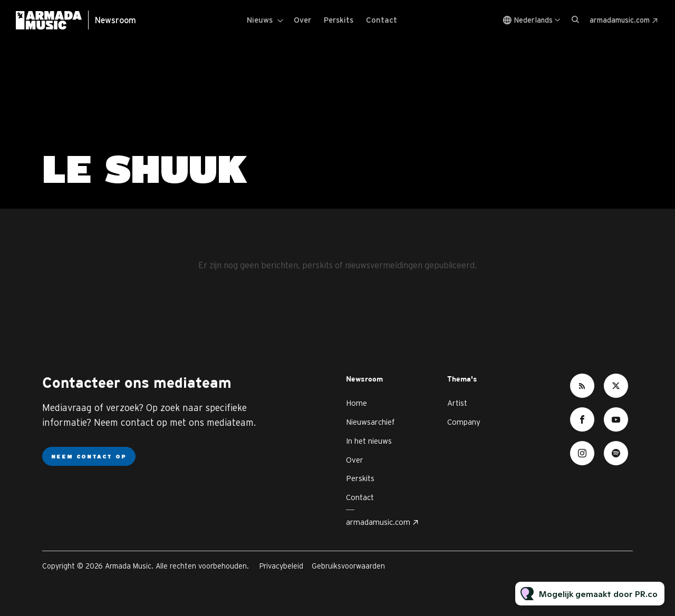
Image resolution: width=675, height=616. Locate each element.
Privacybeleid (281, 566)
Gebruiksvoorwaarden (348, 566)
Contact (382, 20)
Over (302, 20)
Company (464, 422)
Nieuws (260, 20)
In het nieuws (369, 441)
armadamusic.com (620, 20)
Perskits (339, 20)
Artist (457, 403)
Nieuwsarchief (370, 422)
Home (356, 403)
